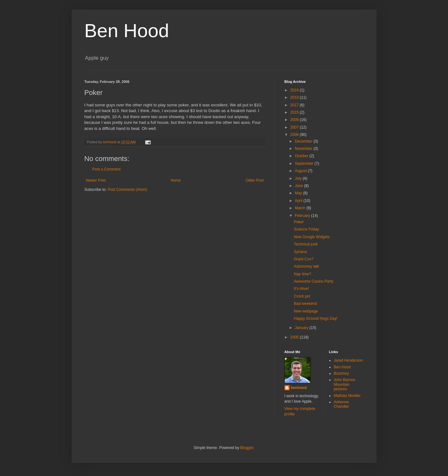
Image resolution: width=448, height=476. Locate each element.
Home (176, 180)
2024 (295, 90)
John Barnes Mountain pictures (344, 384)
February (303, 216)
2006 (295, 135)
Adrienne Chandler (341, 404)
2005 (295, 337)
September (304, 164)
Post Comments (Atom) (127, 190)
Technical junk (306, 244)
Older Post (255, 180)
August (301, 171)
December (304, 141)
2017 (295, 105)
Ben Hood (127, 31)
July (299, 178)
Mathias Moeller (347, 396)
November (304, 149)
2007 (295, 127)
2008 (295, 120)
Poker (299, 222)
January (302, 328)
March (301, 208)
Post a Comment (107, 169)
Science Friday (306, 229)
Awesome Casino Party (314, 281)
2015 (295, 112)
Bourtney (341, 373)
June (299, 186)
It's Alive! (301, 289)
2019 (295, 97)
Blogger (247, 448)
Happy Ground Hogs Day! (315, 318)
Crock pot (302, 296)
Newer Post (96, 180)
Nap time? (302, 274)
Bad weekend (305, 304)
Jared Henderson (348, 360)
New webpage (306, 311)
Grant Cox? (303, 259)
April (299, 201)
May (299, 193)
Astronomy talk (306, 266)
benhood (299, 388)
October (302, 156)
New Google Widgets (312, 237)
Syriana (300, 252)
